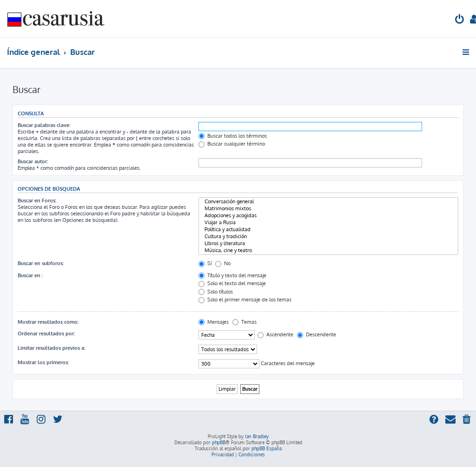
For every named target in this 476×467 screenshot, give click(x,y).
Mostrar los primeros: (43, 362)
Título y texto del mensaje (232, 275)
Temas (245, 322)
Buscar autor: (33, 161)
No (223, 263)
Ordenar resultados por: (46, 334)
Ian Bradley (257, 436)
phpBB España (267, 448)
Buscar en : (30, 275)
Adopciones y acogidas (328, 216)
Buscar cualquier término (232, 144)
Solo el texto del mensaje (232, 283)
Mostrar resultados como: (48, 322)
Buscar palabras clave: (44, 125)
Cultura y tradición (328, 237)
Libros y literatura (328, 244)
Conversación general (328, 202)
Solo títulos (216, 292)
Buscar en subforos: (41, 263)
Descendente (317, 334)
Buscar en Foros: (37, 200)
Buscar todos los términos (233, 136)
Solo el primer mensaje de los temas (245, 300)
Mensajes (214, 322)
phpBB (219, 442)
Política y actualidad (328, 230)
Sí (205, 263)
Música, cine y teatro (328, 250)
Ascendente (275, 334)
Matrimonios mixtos (328, 209)
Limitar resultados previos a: (51, 348)
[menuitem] (460, 20)
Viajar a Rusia (328, 223)
